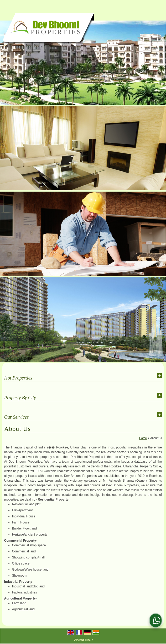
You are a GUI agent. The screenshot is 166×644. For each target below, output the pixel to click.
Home (143, 438)
